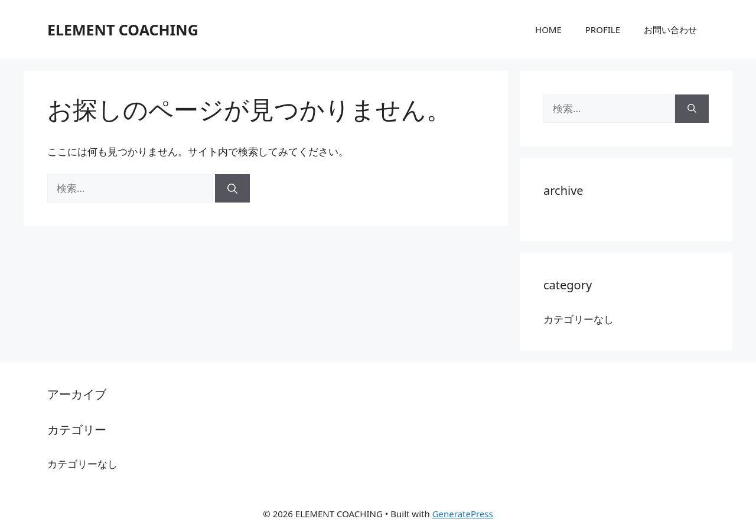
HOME (548, 30)
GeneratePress (463, 514)
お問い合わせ (670, 30)
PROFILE (603, 30)
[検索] (232, 188)
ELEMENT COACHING (123, 30)
